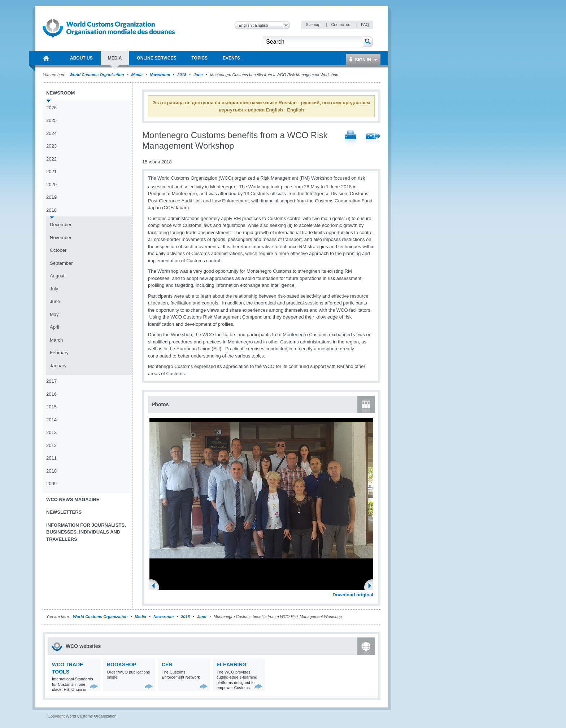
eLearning (231, 665)
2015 (51, 407)
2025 (51, 120)
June (198, 75)
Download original (353, 595)
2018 (182, 75)
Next (372, 587)
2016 (51, 394)
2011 (51, 458)
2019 (51, 197)
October (58, 250)
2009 (51, 484)
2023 (51, 146)
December (61, 225)
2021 (51, 172)
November (61, 238)
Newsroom (160, 75)
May (54, 314)
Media (137, 75)
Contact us (341, 25)
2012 (51, 445)
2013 (51, 432)
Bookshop (122, 665)
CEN (167, 665)
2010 (51, 471)
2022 (51, 159)
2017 (51, 381)
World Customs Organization (97, 75)
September (61, 263)
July (54, 289)
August (57, 276)
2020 (51, 185)
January (58, 366)
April (55, 327)
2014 (51, 420)
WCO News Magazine (73, 499)
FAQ (365, 25)
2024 (51, 133)
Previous (156, 587)
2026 (51, 108)
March (56, 340)
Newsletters (64, 512)
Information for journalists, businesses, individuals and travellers (86, 532)
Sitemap (314, 25)
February (59, 353)
